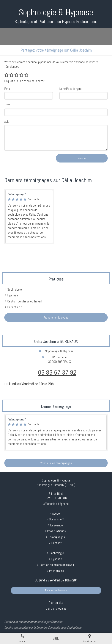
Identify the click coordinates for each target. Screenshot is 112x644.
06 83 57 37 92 (57, 373)
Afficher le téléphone (56, 504)
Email (8, 89)
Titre (7, 105)
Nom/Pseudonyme (71, 89)
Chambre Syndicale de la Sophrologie (59, 628)
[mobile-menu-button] (56, 639)
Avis (7, 122)
